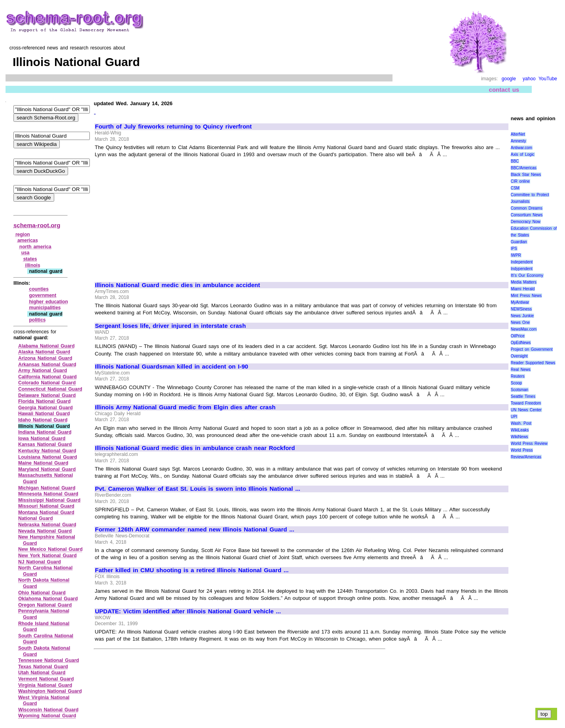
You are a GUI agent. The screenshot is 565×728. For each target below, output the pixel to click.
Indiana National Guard (45, 432)
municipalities (45, 308)
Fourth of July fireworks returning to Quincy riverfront (173, 127)
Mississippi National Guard (49, 500)
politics (37, 320)
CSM (515, 188)
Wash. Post (521, 423)
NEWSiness (521, 309)
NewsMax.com (524, 329)
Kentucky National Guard (47, 451)
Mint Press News (526, 296)
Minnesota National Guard (48, 494)
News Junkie (522, 316)
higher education (48, 302)
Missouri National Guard (46, 506)
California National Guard (47, 377)
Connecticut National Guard (50, 389)
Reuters (518, 376)
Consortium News (527, 215)
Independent (522, 262)
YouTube (548, 79)
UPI (514, 417)
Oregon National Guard (45, 605)
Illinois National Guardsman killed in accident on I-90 (172, 367)
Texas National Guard (43, 667)
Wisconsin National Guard (48, 710)
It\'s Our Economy (527, 275)
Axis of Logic (523, 154)
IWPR (516, 255)
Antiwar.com (521, 148)
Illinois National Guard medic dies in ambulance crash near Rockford (195, 448)
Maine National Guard (43, 463)
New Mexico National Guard (50, 549)
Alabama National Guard (46, 346)
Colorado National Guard (47, 383)
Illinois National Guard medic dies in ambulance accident (177, 285)
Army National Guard (43, 371)
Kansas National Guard (45, 444)
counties (39, 289)
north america (35, 247)
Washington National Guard (50, 691)
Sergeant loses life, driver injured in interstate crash (170, 326)
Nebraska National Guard (47, 525)
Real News (521, 370)
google (509, 79)
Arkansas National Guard (47, 365)
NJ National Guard (40, 562)
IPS (514, 249)
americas (28, 240)
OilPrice (518, 336)
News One (520, 322)
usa (26, 253)
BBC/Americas (524, 168)
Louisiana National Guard (48, 457)
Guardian (519, 242)
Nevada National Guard (45, 531)
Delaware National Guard (47, 395)
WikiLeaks (520, 430)
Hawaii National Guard (44, 414)
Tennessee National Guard (49, 660)
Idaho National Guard (43, 420)
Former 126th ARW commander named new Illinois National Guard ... (195, 529)
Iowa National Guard (42, 439)
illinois (33, 265)
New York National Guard (47, 556)
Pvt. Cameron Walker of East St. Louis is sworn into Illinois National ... (198, 489)
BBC (515, 161)
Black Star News (526, 175)
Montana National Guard (46, 512)
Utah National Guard (42, 673)
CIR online (520, 181)
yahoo (529, 79)
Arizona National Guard (45, 358)
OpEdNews (521, 343)
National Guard (36, 518)
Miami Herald (523, 289)
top (544, 714)
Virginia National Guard (45, 685)
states (30, 259)
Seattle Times (523, 396)
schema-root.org (37, 225)
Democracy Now (526, 222)
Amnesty (519, 141)
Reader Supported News (533, 363)
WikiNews (519, 437)
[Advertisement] (161, 216)
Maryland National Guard (47, 469)
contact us (504, 90)
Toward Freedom (526, 403)
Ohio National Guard (42, 593)
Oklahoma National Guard (48, 599)
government (43, 295)
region (23, 234)
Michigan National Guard (47, 488)
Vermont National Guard (46, 679)
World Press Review (529, 443)
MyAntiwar (520, 302)
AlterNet (518, 134)
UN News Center (526, 410)
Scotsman (519, 390)
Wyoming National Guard (47, 716)
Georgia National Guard (46, 408)
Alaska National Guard (44, 352)
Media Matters (524, 282)
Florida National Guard (45, 401)
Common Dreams (527, 208)
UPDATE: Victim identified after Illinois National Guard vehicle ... (188, 611)
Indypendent (522, 269)
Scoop (516, 383)
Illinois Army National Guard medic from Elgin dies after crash (185, 407)
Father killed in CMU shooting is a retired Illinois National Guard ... (192, 570)
